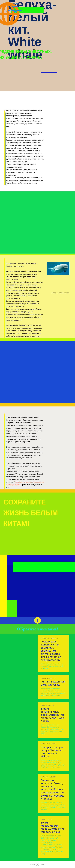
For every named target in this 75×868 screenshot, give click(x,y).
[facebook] (38, 620)
